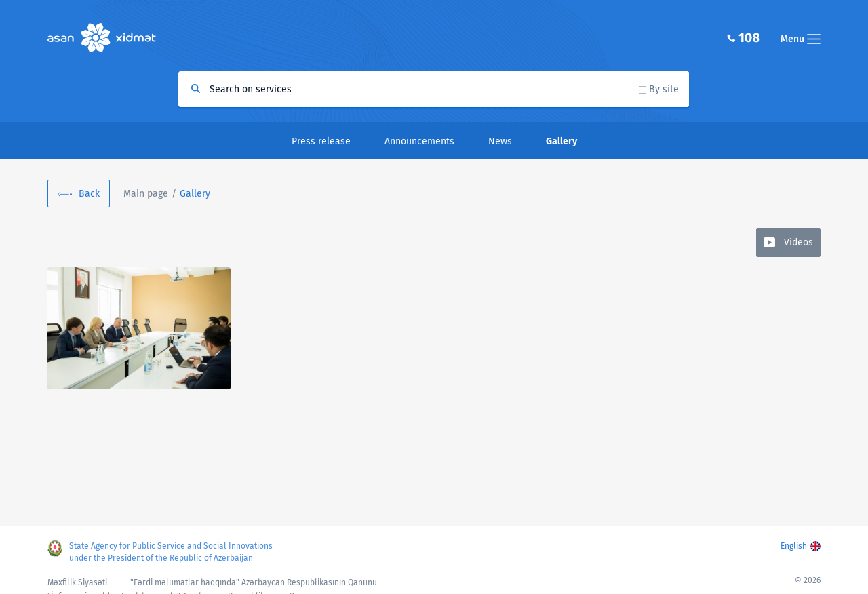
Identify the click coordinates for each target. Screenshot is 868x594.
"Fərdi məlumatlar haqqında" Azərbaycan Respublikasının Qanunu (254, 582)
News (500, 141)
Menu (801, 39)
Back (89, 194)
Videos (798, 242)
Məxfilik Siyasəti (77, 582)
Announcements (419, 141)
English (794, 546)
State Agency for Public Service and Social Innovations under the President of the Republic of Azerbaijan (171, 552)
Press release (321, 141)
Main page (146, 194)
